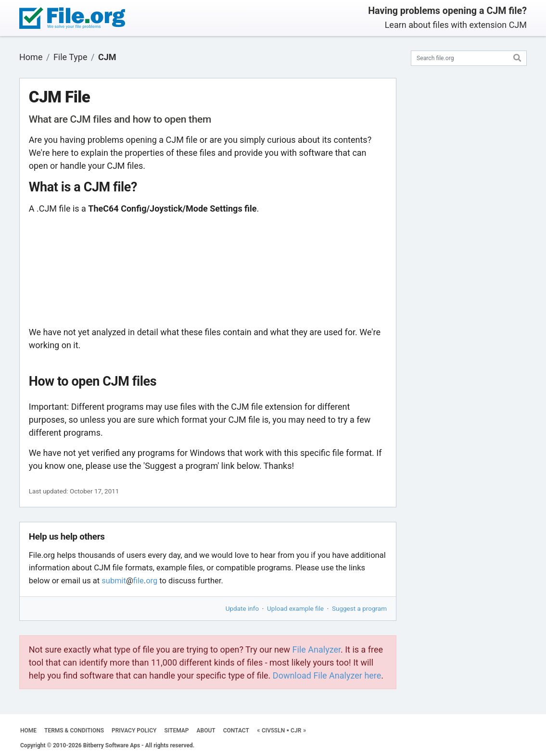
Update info (242, 608)
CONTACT (236, 731)
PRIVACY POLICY (134, 731)
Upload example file (295, 608)
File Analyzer (317, 649)
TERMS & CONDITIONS (74, 731)
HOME (28, 731)
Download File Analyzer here (327, 675)
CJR (296, 731)
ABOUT (206, 731)
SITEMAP (176, 731)
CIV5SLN (273, 731)
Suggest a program (359, 608)
